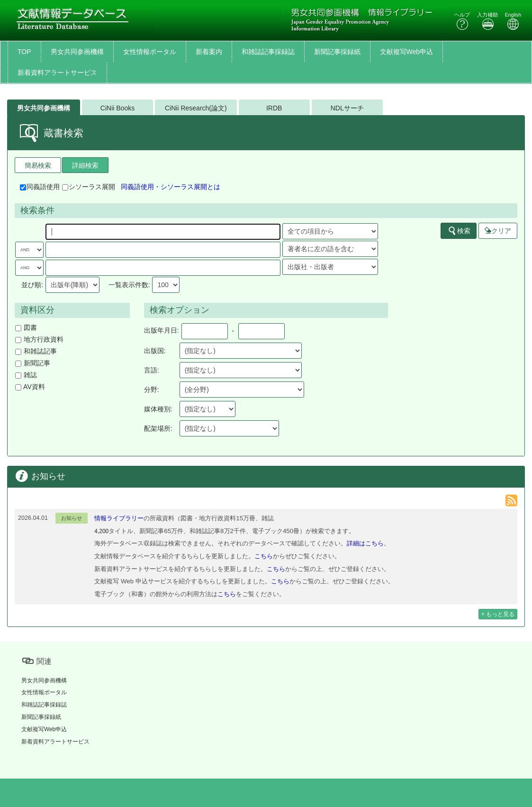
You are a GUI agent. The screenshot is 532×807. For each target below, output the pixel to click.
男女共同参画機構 (77, 52)
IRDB (274, 108)
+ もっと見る (498, 614)
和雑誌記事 (36, 351)
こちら (264, 556)
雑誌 (26, 375)
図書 (26, 327)
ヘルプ (462, 21)
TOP (24, 52)
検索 (459, 231)
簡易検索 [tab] (38, 165)
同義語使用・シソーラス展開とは (171, 187)
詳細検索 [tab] (85, 165)
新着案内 (209, 52)
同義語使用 (40, 187)
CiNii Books (117, 108)
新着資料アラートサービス (57, 73)
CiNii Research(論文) (196, 108)
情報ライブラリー (119, 518)
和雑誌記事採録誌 (268, 52)
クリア (498, 231)
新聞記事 (33, 363)
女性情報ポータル (150, 52)
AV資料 (30, 387)
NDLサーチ (347, 108)
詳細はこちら (365, 543)
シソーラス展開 (89, 187)
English (513, 21)
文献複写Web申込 (407, 52)
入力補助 (487, 21)
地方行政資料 (39, 339)
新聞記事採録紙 (337, 52)
